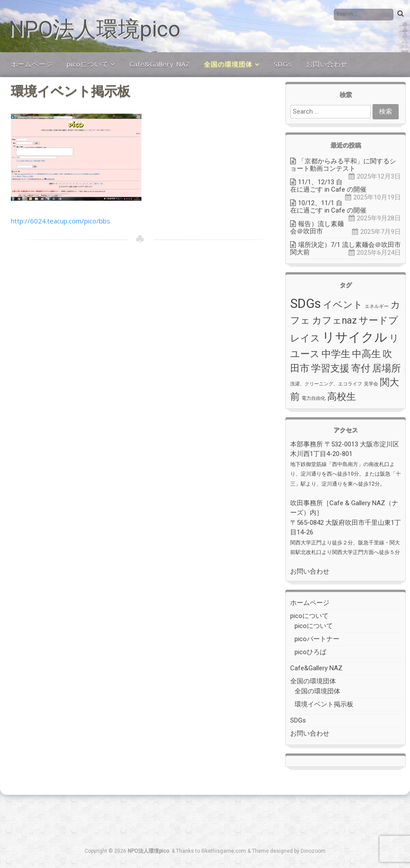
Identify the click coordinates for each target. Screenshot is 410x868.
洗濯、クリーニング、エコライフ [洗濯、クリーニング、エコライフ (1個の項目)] (326, 384)
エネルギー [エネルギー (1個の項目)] (377, 306)
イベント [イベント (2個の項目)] (343, 305)
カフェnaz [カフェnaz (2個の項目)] (334, 320)
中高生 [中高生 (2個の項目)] (366, 354)
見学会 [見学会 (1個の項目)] (371, 384)
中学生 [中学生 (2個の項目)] (336, 354)
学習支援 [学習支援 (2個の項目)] (330, 368)
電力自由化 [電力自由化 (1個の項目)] (313, 398)
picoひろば (310, 652)
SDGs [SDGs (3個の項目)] (306, 304)
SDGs (283, 64)
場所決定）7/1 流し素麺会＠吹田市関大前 (346, 248)
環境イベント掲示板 (324, 704)
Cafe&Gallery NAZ (160, 64)
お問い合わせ (327, 64)
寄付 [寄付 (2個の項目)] (361, 368)
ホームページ (32, 64)
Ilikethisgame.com (224, 851)
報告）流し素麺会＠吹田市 (317, 228)
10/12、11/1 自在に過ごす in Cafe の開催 (328, 207)
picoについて (88, 64)
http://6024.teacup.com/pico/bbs (61, 221)
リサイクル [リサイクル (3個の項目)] (355, 337)
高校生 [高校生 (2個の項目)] (342, 397)
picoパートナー (317, 639)
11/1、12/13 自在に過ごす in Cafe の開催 (328, 186)
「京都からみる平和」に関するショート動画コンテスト (343, 165)
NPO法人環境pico (95, 29)
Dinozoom (313, 851)
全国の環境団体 (228, 64)
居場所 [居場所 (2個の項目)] (386, 368)
